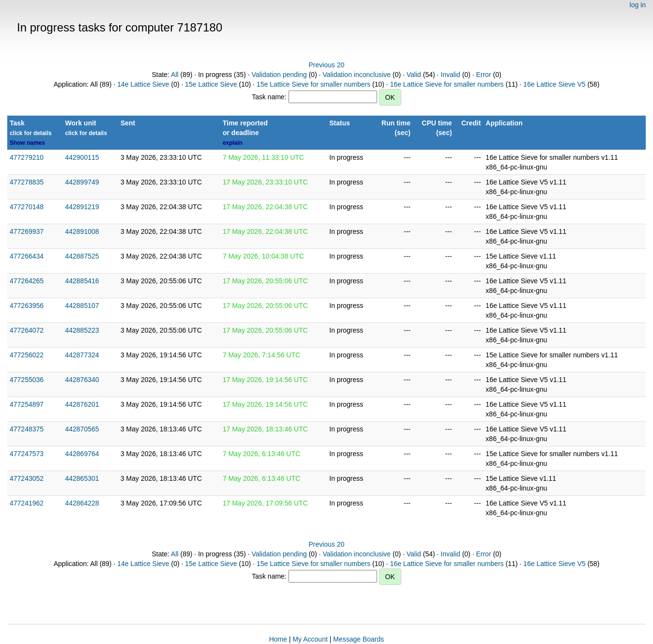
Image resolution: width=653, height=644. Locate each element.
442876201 (82, 404)
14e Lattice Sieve (143, 84)
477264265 (27, 281)
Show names (27, 143)
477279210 (27, 157)
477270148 (27, 207)
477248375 (27, 429)
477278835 (27, 182)
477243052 (27, 478)
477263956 (27, 306)
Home (278, 639)
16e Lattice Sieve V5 (554, 84)
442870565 (82, 429)
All (175, 75)
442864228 (82, 503)
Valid (414, 75)
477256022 (27, 355)
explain (233, 143)
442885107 (82, 306)
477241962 (27, 503)
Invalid (450, 75)
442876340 (82, 380)
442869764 (82, 454)
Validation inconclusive (357, 75)
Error (483, 75)
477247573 (27, 454)
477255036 (27, 380)
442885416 (82, 281)
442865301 (82, 478)
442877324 (82, 355)
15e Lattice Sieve (211, 84)
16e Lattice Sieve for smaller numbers (447, 84)
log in (638, 5)
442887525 (82, 256)
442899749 (82, 182)
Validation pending (279, 75)
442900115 (82, 157)
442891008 (82, 231)
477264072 (27, 330)
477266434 (27, 256)
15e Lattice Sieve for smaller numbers (313, 84)
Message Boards (358, 639)
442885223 (82, 330)
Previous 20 (327, 65)
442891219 (82, 207)
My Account (310, 639)
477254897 (27, 404)
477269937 (27, 231)
